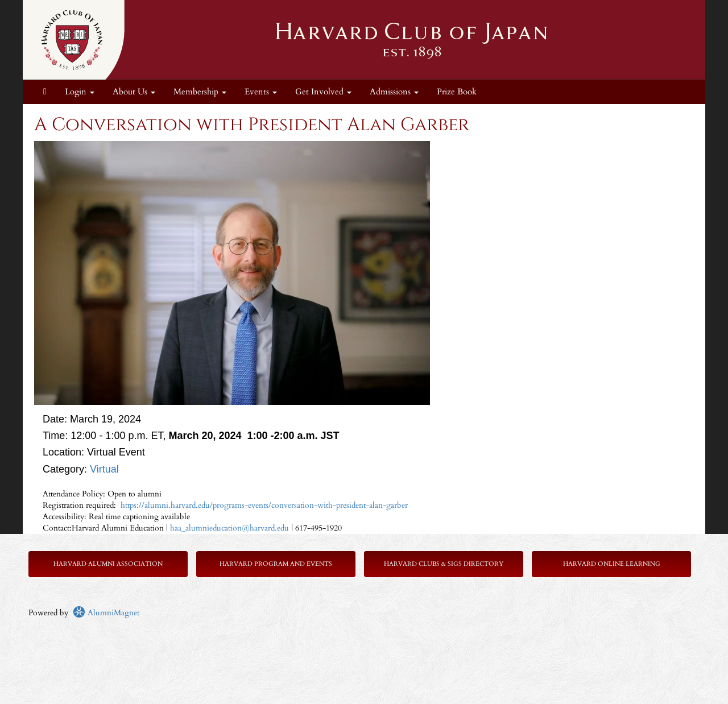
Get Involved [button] (323, 92)
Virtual (104, 469)
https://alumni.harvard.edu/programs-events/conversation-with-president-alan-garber (263, 505)
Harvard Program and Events (276, 564)
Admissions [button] (394, 92)
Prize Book (457, 92)
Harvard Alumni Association (108, 564)
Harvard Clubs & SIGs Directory (444, 564)
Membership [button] (200, 92)
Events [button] (261, 92)
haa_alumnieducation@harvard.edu (231, 528)
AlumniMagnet (106, 613)
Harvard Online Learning (612, 564)
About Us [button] (134, 92)
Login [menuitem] (80, 92)
